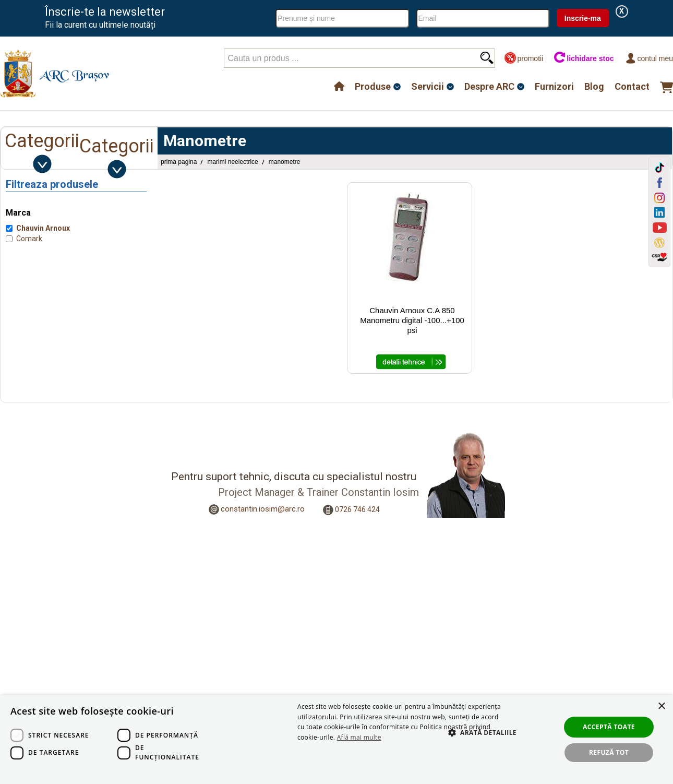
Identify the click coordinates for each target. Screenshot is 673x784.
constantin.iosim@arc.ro (263, 509)
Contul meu (649, 58)
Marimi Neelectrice (232, 162)
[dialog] (336, 740)
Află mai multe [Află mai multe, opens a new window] (359, 737)
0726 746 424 (357, 509)
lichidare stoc (584, 58)
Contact (632, 86)
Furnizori (554, 86)
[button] (477, 744)
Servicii (428, 86)
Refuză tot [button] (609, 752)
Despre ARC (489, 86)
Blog (594, 86)
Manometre (285, 162)
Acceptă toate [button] (609, 727)
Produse (373, 86)
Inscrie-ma (583, 18)
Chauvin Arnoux (43, 228)
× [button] (661, 706)
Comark (29, 239)
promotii (524, 58)
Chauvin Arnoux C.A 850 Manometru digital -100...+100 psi (412, 320)
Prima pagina (179, 162)
